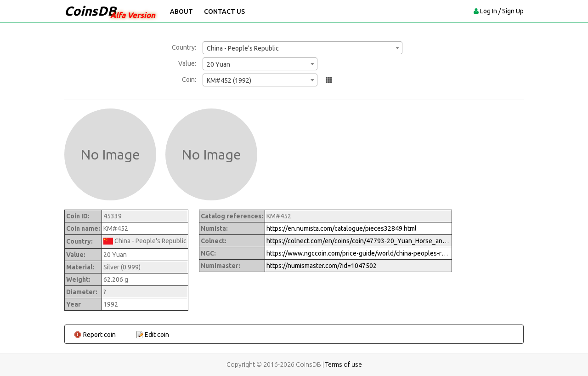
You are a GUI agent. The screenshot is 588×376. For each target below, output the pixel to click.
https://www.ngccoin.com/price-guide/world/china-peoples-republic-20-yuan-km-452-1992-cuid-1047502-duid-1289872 (358, 253)
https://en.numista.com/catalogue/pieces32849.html (342, 228)
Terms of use (344, 365)
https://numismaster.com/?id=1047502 (322, 266)
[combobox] (302, 48)
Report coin (99, 335)
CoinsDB (90, 11)
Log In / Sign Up (502, 11)
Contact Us (224, 11)
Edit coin (157, 335)
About (181, 11)
